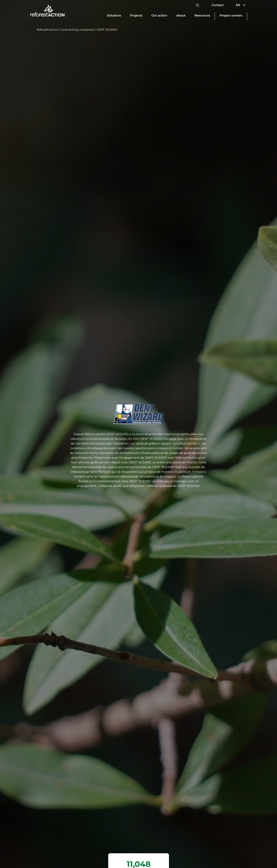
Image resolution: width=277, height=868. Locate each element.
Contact (218, 5)
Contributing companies (77, 30)
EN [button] (242, 5)
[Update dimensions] (114, 16)
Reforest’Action (47, 30)
